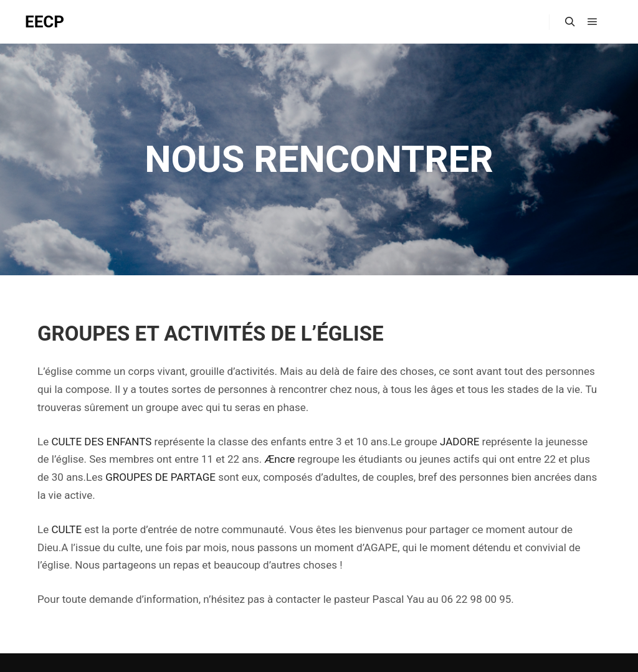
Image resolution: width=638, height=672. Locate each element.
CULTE (66, 529)
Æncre (279, 459)
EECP (45, 22)
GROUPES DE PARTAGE (160, 477)
